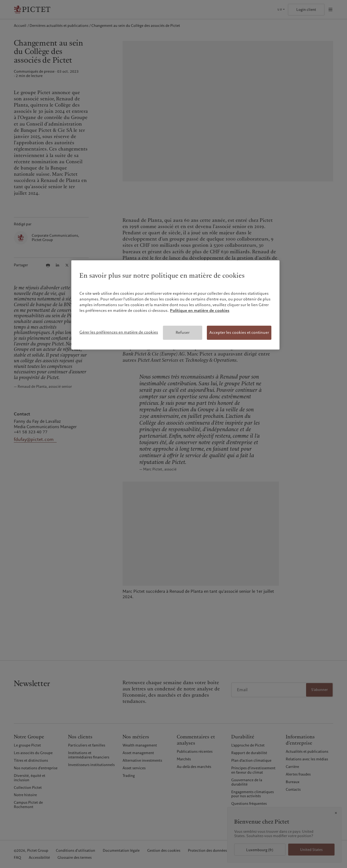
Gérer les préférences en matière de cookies (119, 332)
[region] (175, 305)
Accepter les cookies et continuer (239, 332)
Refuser (183, 332)
